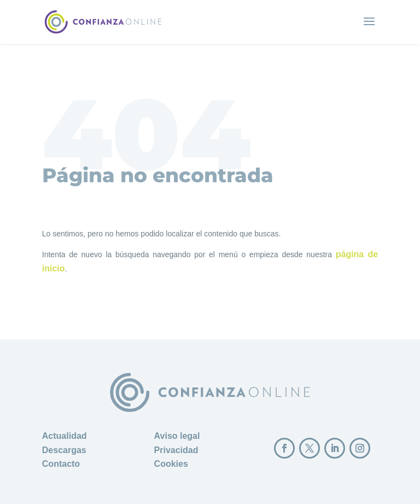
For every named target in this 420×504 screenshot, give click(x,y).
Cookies (171, 464)
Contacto (61, 464)
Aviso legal (177, 436)
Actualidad (65, 436)
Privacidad (176, 450)
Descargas (64, 450)
